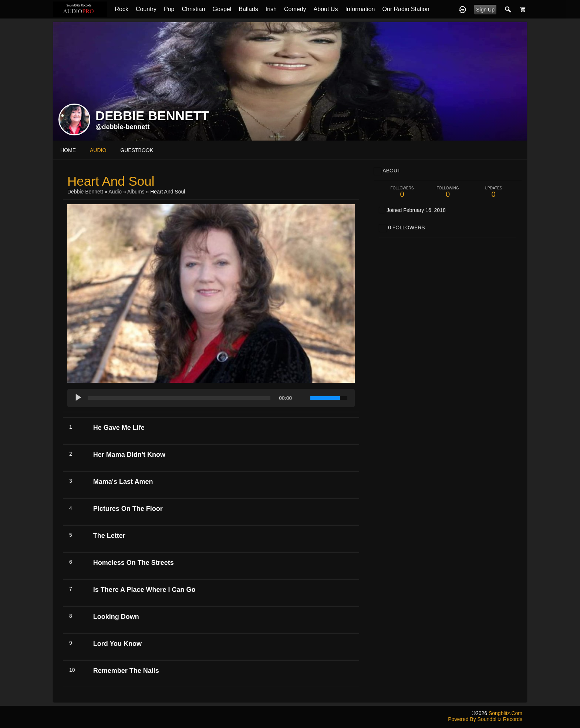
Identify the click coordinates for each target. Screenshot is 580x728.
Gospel (222, 9)
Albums (136, 192)
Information (360, 9)
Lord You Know (117, 644)
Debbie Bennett (85, 192)
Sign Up (485, 10)
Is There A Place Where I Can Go (144, 590)
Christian (193, 9)
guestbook (137, 150)
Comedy (295, 9)
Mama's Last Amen (123, 482)
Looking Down (116, 617)
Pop (169, 9)
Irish (271, 9)
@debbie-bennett (123, 127)
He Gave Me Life (119, 428)
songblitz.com (505, 713)
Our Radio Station (406, 9)
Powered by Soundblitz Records (485, 719)
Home (68, 150)
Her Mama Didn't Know (129, 455)
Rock (121, 9)
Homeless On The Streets (134, 563)
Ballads (248, 9)
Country (146, 9)
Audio (115, 192)
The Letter (109, 536)
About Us (326, 9)
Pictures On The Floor (128, 509)
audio (98, 150)
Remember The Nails (126, 671)
